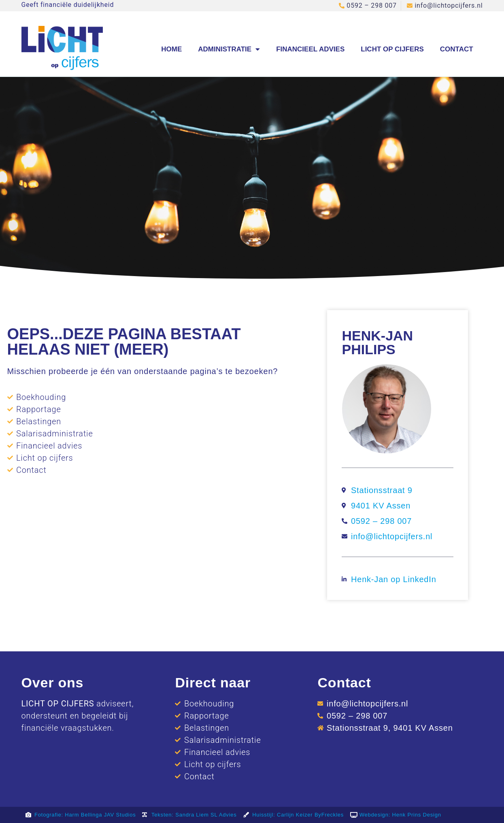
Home (171, 49)
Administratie (229, 49)
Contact (457, 49)
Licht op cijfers (392, 49)
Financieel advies (310, 49)
